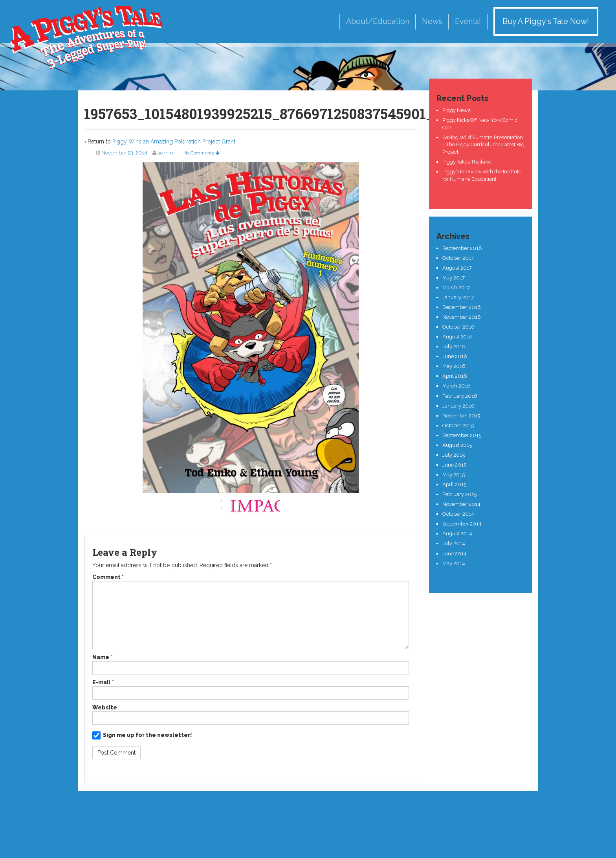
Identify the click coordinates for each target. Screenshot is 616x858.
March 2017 (456, 288)
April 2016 (455, 376)
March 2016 (456, 386)
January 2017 (458, 297)
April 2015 (454, 484)
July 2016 (454, 346)
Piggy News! (457, 110)
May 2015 (454, 475)
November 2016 (462, 317)
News (432, 21)
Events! (468, 21)
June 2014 (455, 554)
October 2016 (458, 327)
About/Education (378, 21)
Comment (108, 577)
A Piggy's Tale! (86, 36)
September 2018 (462, 248)
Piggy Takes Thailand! (467, 162)
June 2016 (455, 356)
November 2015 (461, 416)
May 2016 (454, 366)
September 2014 (462, 524)
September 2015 (462, 435)
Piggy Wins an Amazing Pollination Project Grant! (174, 141)
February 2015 (459, 494)
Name (101, 657)
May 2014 (454, 563)
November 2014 (461, 504)
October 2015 (458, 425)
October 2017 (458, 258)
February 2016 (460, 396)
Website (105, 707)
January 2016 (458, 406)
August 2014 (457, 534)
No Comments (202, 153)
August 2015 (457, 445)
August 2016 (457, 337)
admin (165, 153)
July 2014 (454, 543)
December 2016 (462, 307)
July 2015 (454, 455)
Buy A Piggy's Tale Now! (546, 21)
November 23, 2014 (124, 153)
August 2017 (457, 268)
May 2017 (454, 278)
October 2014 (458, 514)
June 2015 (454, 465)
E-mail (101, 682)
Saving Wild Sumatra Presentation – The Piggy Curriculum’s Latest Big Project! (483, 145)
